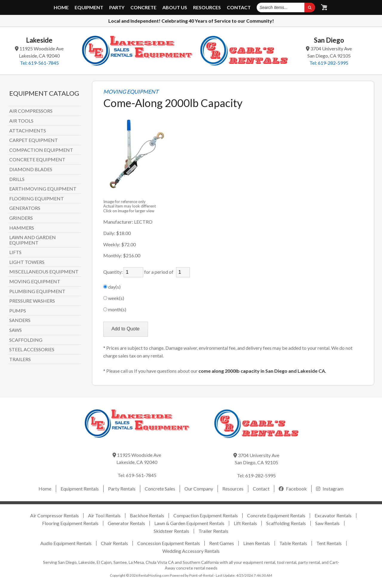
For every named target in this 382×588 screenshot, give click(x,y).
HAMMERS (22, 228)
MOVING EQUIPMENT (35, 281)
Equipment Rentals (80, 489)
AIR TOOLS (21, 121)
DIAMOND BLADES (31, 169)
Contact (239, 7)
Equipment (89, 7)
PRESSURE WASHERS (32, 301)
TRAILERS (20, 359)
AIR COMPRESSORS (31, 111)
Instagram (330, 489)
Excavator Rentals (333, 515)
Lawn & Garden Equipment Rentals (189, 523)
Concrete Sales (160, 489)
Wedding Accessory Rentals (191, 551)
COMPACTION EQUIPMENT (41, 150)
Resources (207, 7)
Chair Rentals (114, 543)
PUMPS (18, 311)
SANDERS (20, 320)
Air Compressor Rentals (54, 515)
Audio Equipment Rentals (66, 543)
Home (61, 7)
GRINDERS (21, 218)
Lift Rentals (245, 523)
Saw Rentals (327, 523)
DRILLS (17, 179)
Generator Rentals (126, 523)
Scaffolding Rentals (286, 523)
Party (117, 7)
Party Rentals (122, 489)
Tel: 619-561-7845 (39, 63)
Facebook (293, 489)
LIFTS (15, 252)
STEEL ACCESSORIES (32, 349)
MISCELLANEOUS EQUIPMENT (44, 272)
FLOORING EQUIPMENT (37, 199)
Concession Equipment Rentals (169, 543)
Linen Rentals (257, 543)
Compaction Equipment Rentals (206, 515)
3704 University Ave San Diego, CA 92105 (329, 52)
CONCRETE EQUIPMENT (37, 160)
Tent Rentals (329, 543)
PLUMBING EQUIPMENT (37, 291)
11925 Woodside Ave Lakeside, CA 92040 (39, 52)
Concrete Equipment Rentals (276, 515)
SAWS (16, 330)
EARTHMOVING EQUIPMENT (43, 189)
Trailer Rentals (213, 531)
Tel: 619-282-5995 (329, 63)
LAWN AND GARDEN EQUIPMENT (33, 240)
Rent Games (222, 543)
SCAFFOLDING (26, 340)
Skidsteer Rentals (171, 531)
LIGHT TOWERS (27, 262)
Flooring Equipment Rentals (70, 523)
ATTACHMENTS (28, 131)
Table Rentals (293, 543)
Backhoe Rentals (147, 515)
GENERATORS (25, 208)
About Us (175, 7)
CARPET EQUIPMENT (34, 140)
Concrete (143, 7)
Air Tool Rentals (104, 515)
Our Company (199, 489)
